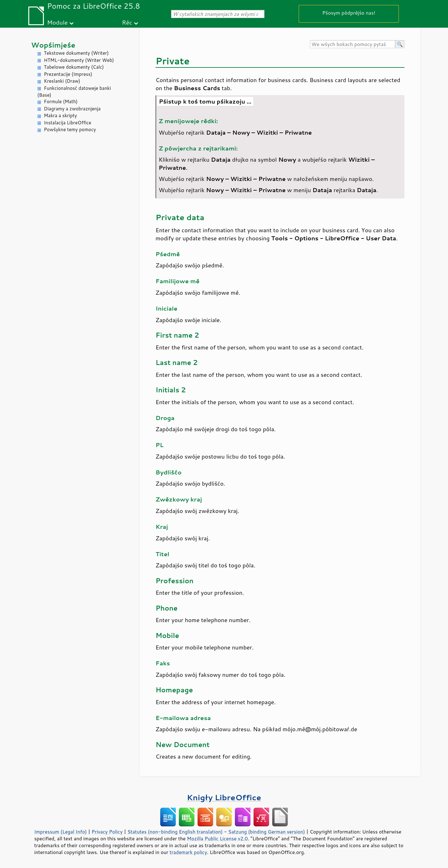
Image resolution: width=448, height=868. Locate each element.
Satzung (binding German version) (267, 832)
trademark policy (188, 852)
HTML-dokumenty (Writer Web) (79, 60)
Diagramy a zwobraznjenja (72, 109)
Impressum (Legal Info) (61, 832)
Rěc (127, 22)
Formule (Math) (61, 102)
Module (57, 22)
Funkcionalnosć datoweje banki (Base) (74, 92)
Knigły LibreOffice (224, 797)
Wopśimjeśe (53, 45)
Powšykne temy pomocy (70, 129)
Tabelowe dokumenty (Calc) (74, 67)
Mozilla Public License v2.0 (217, 838)
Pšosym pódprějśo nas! (349, 13)
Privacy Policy (107, 832)
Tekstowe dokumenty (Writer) (76, 53)
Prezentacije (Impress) (68, 74)
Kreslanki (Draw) (62, 81)
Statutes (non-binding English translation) (175, 832)
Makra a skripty (60, 115)
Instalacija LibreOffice (68, 123)
